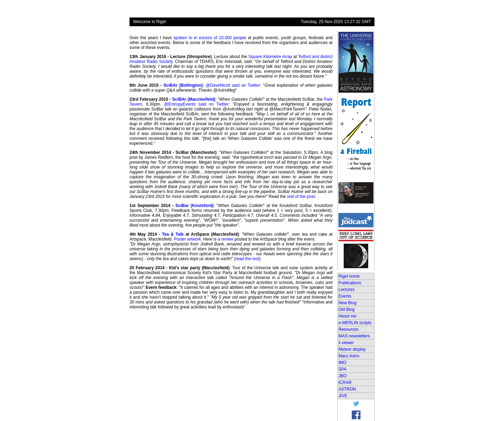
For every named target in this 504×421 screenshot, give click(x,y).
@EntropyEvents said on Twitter (197, 104)
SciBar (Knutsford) (194, 206)
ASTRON (347, 389)
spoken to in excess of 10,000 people (210, 38)
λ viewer (346, 343)
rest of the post (301, 197)
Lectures (346, 290)
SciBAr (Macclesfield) (194, 99)
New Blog (347, 303)
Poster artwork (187, 239)
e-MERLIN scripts (355, 323)
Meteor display (352, 349)
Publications (350, 283)
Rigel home (349, 276)
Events (345, 296)
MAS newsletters (354, 336)
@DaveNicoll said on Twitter (233, 85)
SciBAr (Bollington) (183, 85)
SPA (342, 369)
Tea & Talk (173, 234)
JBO (342, 376)
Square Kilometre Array (270, 57)
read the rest (247, 259)
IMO (342, 363)
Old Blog (346, 309)
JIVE (343, 396)
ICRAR (345, 383)
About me (347, 316)
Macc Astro (349, 356)
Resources (348, 329)
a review (226, 239)
